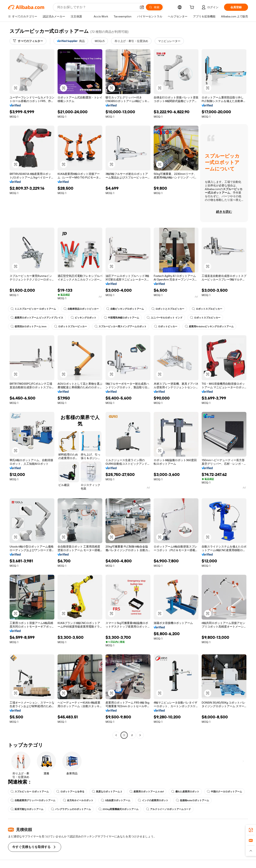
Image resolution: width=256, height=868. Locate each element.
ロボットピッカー (166, 326)
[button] (142, 7)
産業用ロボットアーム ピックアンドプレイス (37, 318)
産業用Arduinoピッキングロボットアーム (209, 326)
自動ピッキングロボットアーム (125, 309)
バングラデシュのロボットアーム (71, 809)
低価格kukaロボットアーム (192, 800)
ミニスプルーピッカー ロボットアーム (33, 309)
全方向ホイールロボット (78, 800)
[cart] (193, 8)
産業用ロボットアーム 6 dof (147, 792)
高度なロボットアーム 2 (107, 792)
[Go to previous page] (116, 735)
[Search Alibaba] (97, 7)
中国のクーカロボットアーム (224, 792)
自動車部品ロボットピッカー (81, 309)
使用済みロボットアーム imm (29, 326)
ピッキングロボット (84, 318)
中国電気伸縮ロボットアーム (122, 318)
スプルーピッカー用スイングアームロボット (121, 326)
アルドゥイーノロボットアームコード (168, 809)
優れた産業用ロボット (185, 792)
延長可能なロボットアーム (27, 809)
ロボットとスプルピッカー (168, 309)
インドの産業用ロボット (153, 800)
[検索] (154, 7)
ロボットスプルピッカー (207, 309)
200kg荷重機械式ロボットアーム (119, 809)
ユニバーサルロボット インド (165, 318)
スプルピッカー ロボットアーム (30, 792)
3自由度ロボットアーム (116, 800)
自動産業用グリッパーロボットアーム (33, 800)
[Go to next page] (140, 735)
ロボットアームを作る (70, 792)
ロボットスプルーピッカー (71, 326)
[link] (251, 830)
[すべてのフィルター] (28, 41)
